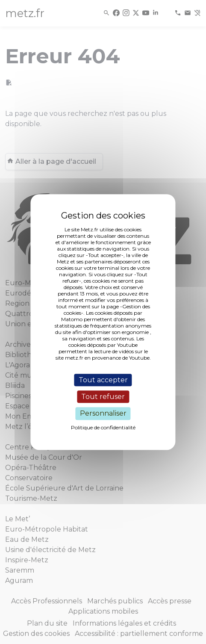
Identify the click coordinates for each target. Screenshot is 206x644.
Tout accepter (103, 380)
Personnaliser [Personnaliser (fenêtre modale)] (103, 414)
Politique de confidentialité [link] (103, 427)
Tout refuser (103, 397)
